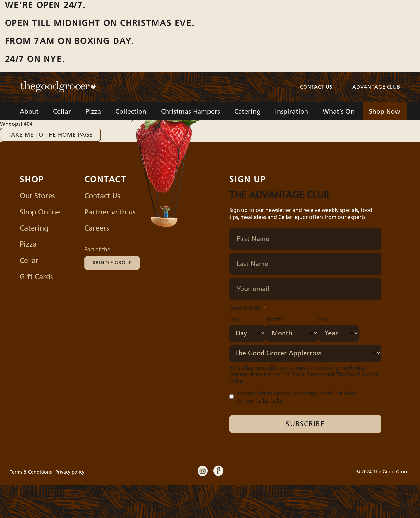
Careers (97, 228)
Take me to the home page (50, 135)
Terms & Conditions (31, 472)
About (29, 111)
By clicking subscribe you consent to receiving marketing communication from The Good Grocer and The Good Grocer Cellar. (304, 374)
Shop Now (385, 111)
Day (234, 319)
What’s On (339, 111)
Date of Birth (248, 308)
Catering (247, 111)
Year (324, 319)
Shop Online (40, 212)
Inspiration (292, 111)
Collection (131, 111)
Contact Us (102, 196)
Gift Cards (36, 277)
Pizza (93, 111)
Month (274, 319)
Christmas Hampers (190, 111)
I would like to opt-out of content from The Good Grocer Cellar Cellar (298, 397)
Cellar (62, 111)
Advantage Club (376, 87)
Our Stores (37, 196)
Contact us (316, 87)
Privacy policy (70, 472)
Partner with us (110, 212)
